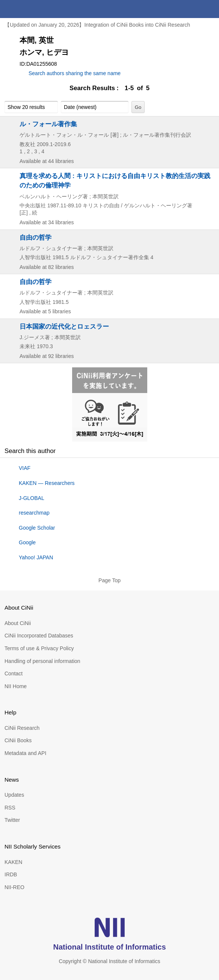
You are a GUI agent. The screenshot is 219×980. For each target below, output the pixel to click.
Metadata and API (25, 753)
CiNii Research (22, 728)
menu (210, 9)
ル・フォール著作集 (48, 124)
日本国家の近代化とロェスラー (64, 326)
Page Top (109, 580)
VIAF (25, 468)
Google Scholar (37, 528)
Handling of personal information (42, 661)
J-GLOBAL (32, 498)
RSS (10, 808)
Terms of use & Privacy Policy (39, 648)
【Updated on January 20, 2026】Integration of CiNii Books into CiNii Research (97, 25)
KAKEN (13, 862)
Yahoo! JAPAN (36, 557)
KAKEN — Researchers (47, 483)
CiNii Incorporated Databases (39, 636)
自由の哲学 (35, 237)
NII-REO (14, 887)
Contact (14, 673)
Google (27, 542)
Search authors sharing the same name (75, 73)
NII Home (16, 686)
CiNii (33, 9)
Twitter (12, 820)
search (192, 9)
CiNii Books (18, 740)
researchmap (34, 513)
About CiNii (18, 623)
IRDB (11, 874)
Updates (14, 795)
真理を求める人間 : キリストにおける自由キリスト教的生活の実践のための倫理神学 (115, 180)
